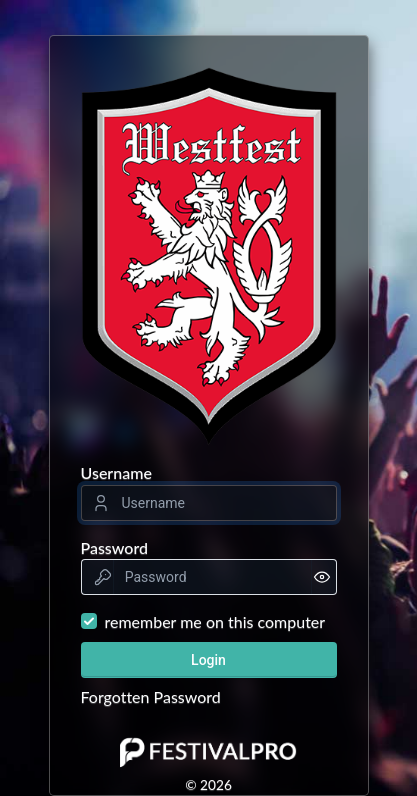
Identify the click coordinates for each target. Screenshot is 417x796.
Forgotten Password (151, 696)
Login (208, 660)
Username (116, 472)
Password (115, 547)
